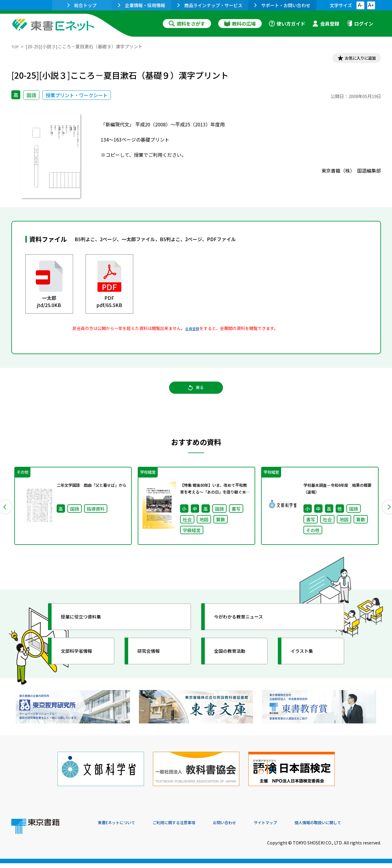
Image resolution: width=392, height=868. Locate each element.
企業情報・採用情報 (142, 5)
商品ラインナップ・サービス (210, 5)
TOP (16, 46)
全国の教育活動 (235, 662)
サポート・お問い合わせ (282, 5)
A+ (371, 5)
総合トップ (82, 5)
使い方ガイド (287, 24)
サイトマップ (292, 827)
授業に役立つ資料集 (88, 628)
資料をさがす (187, 24)
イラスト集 (307, 662)
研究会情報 (154, 662)
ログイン (360, 24)
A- (360, 5)
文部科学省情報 (82, 662)
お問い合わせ (246, 827)
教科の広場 (240, 24)
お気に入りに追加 (355, 59)
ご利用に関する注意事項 (188, 827)
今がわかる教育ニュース (246, 628)
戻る (196, 394)
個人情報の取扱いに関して (352, 827)
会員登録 (326, 24)
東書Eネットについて (121, 827)
